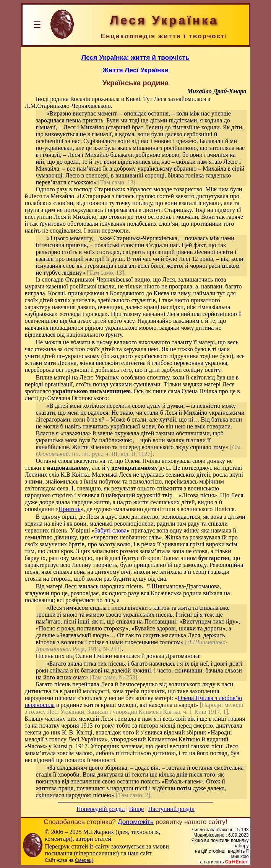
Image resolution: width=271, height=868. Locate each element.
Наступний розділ (171, 809)
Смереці (84, 860)
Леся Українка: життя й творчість (135, 57)
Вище (137, 809)
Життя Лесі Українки (135, 70)
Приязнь (70, 509)
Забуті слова (111, 530)
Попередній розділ (101, 809)
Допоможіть (136, 822)
